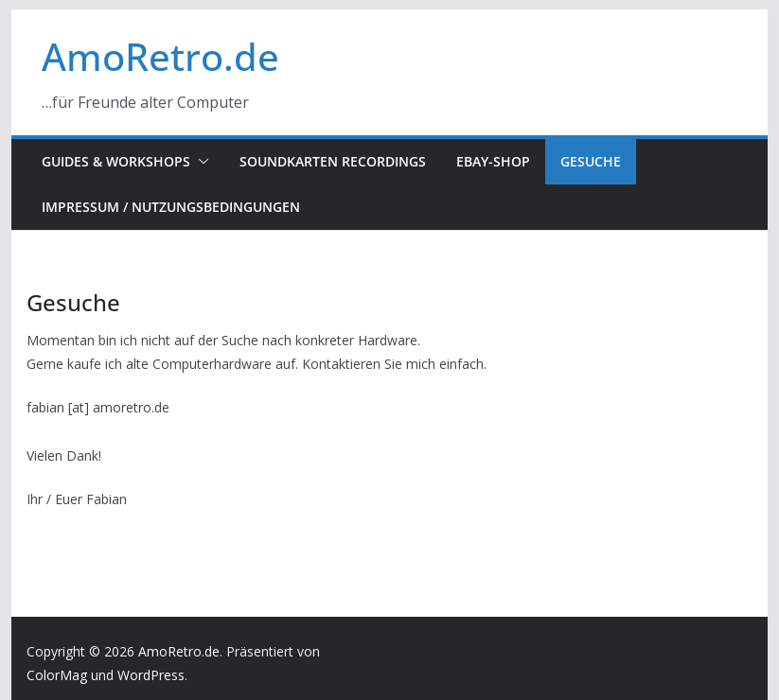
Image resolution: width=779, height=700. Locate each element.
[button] (200, 162)
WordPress (151, 675)
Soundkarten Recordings (333, 161)
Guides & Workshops (116, 161)
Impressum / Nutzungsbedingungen (171, 207)
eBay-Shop (493, 161)
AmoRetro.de (160, 56)
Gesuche (591, 161)
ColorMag (57, 675)
